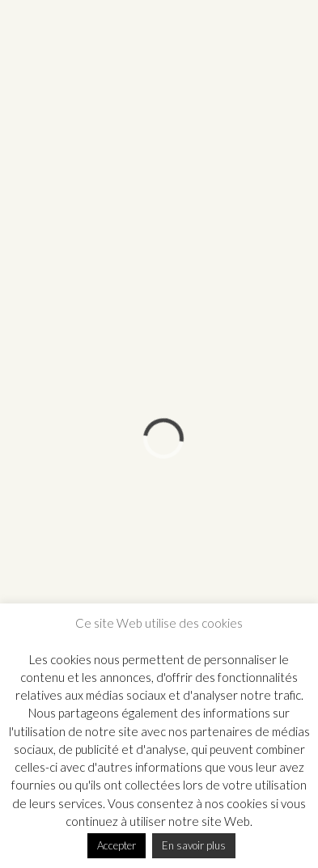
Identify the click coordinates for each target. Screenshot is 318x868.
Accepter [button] (117, 845)
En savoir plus (194, 845)
